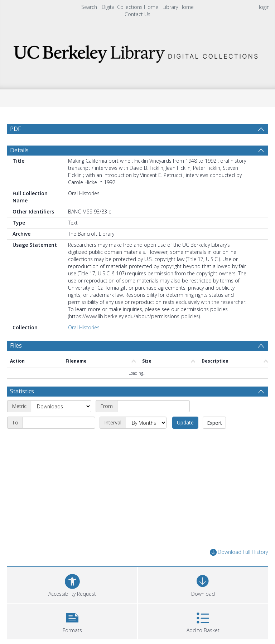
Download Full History (239, 552)
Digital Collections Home (130, 7)
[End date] (59, 423)
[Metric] (61, 406)
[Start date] (153, 406)
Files (16, 345)
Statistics (22, 391)
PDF (15, 129)
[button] (72, 621)
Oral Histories (84, 327)
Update (185, 422)
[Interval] (146, 423)
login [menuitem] (264, 7)
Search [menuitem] (89, 7)
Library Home (178, 7)
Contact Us (137, 14)
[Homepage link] (137, 52)
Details (19, 150)
